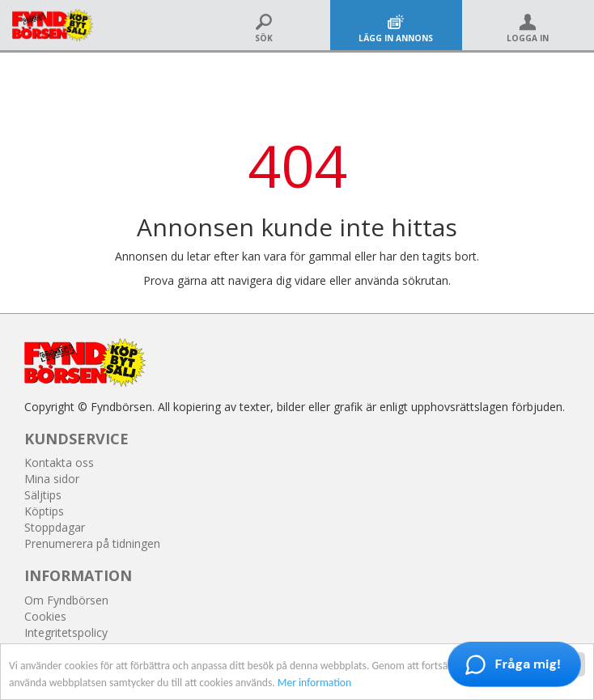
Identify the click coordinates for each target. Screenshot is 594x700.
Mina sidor (52, 479)
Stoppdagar (55, 527)
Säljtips (43, 495)
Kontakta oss (59, 462)
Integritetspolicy (66, 632)
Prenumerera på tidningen (92, 543)
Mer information (314, 683)
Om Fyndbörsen (66, 600)
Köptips (44, 511)
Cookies (45, 616)
